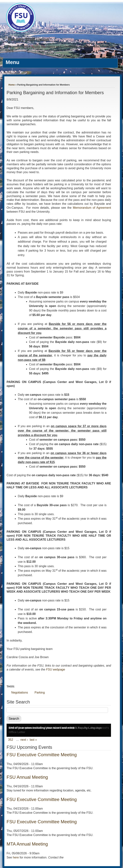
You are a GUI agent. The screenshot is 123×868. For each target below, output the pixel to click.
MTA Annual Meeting (27, 844)
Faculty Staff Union (28, 39)
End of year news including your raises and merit (42, 728)
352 (11, 740)
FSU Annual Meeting (27, 777)
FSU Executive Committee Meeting (42, 755)
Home (12, 85)
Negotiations (20, 693)
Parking (40, 693)
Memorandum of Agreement (92, 208)
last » (33, 740)
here (16, 857)
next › (24, 740)
